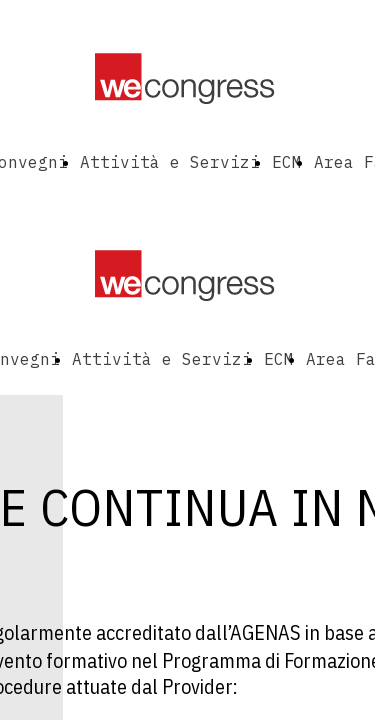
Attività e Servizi (170, 162)
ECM (287, 162)
